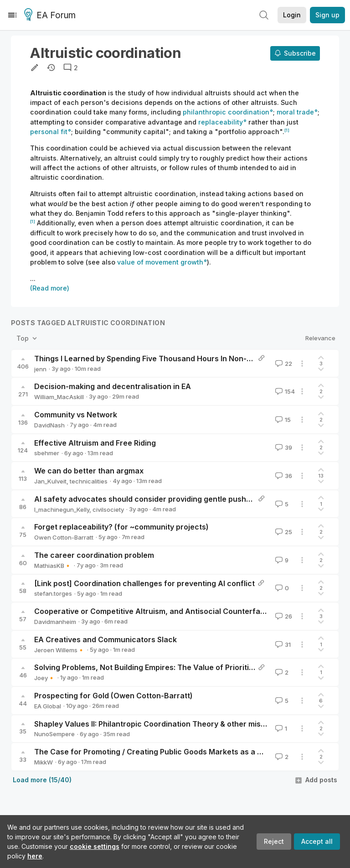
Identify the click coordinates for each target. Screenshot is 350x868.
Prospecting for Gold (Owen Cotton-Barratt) (113, 696)
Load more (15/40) (42, 780)
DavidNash (49, 425)
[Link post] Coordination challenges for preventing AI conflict (144, 583)
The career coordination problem (94, 555)
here (35, 856)
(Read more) (50, 288)
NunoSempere (54, 734)
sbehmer (47, 453)
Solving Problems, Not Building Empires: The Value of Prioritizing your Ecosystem (179, 667)
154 (284, 391)
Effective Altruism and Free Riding (95, 443)
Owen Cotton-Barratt (64, 537)
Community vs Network (76, 415)
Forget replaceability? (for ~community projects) (121, 527)
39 (283, 447)
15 (282, 420)
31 (282, 645)
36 (283, 476)
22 (283, 364)
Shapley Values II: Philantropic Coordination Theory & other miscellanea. (164, 724)
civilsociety (108, 509)
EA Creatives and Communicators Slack (106, 639)
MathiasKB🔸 (53, 566)
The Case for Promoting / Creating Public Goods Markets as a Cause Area (167, 752)
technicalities (89, 481)
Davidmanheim (55, 622)
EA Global (48, 706)
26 (283, 616)
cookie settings (95, 846)
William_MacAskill (59, 397)
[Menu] (12, 15)
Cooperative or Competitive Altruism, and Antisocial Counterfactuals (158, 611)
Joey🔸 (45, 678)
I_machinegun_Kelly (62, 509)
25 (283, 532)
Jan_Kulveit (50, 481)
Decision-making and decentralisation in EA (113, 386)
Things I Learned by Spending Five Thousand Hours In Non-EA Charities (162, 359)
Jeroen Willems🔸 (59, 650)
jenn (40, 369)
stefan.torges (53, 593)
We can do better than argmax (89, 471)
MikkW (44, 762)
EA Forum (51, 16)
